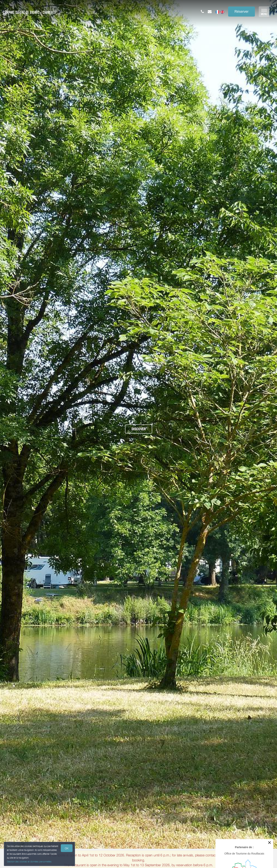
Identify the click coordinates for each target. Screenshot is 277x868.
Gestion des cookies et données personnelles (29, 862)
